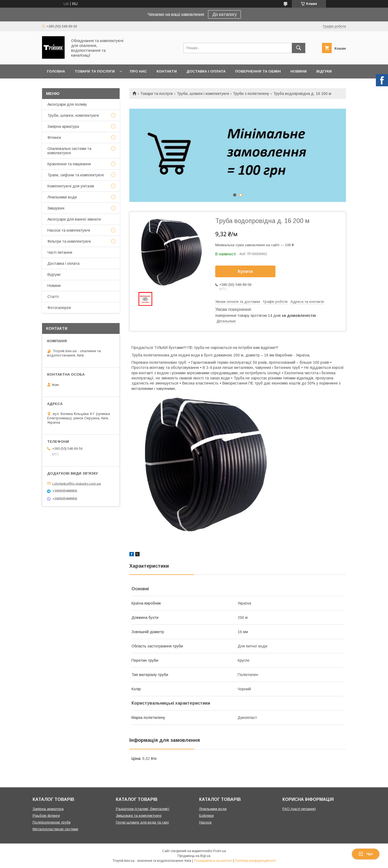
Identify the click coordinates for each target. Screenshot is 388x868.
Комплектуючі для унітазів (71, 186)
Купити (245, 271)
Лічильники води (62, 197)
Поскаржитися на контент (213, 861)
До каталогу (224, 14)
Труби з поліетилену (251, 94)
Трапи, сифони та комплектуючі (76, 175)
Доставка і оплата (206, 71)
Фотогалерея (59, 308)
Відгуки (324, 71)
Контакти (167, 71)
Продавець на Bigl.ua (194, 856)
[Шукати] (299, 48)
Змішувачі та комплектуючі (139, 816)
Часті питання (60, 252)
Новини (299, 71)
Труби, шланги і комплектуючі (203, 94)
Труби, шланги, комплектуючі (73, 115)
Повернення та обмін (258, 71)
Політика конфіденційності (255, 861)
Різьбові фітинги (46, 816)
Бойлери (206, 816)
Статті (53, 297)
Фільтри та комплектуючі (69, 241)
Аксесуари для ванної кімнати (74, 219)
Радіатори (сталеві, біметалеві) (143, 809)
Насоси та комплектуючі (69, 230)
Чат (366, 854)
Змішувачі (56, 208)
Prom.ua (219, 851)
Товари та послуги (95, 71)
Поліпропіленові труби (52, 822)
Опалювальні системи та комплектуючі (69, 151)
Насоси (205, 822)
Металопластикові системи (55, 829)
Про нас (138, 71)
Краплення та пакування (69, 164)
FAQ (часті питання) (299, 809)
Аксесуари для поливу (67, 104)
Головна (56, 71)
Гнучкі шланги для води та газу (142, 822)
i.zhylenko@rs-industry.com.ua (77, 483)
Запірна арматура (63, 126)
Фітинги (54, 138)
